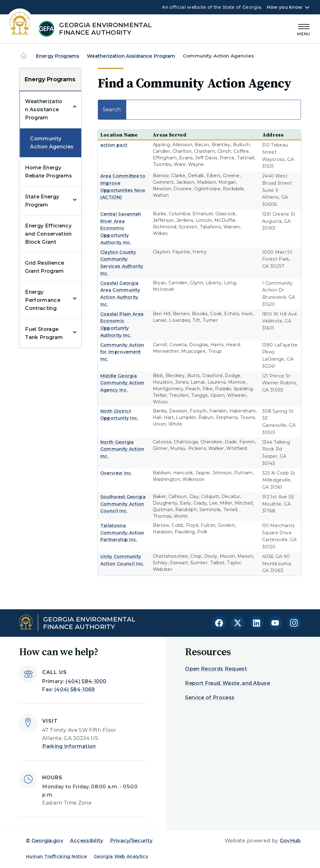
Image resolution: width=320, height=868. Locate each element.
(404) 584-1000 (86, 681)
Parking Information (69, 746)
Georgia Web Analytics (121, 856)
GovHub (290, 841)
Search (199, 110)
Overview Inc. (116, 473)
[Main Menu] (304, 29)
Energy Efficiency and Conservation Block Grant (48, 234)
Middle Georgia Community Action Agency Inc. (122, 383)
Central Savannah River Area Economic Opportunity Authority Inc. (121, 228)
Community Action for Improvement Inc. (122, 352)
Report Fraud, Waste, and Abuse (227, 683)
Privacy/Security (131, 841)
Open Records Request (216, 669)
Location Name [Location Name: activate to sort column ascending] (119, 135)
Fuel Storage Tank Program (44, 333)
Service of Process (210, 698)
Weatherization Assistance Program (131, 56)
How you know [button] (285, 7)
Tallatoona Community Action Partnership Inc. (122, 533)
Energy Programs (57, 56)
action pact (114, 145)
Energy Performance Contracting (43, 300)
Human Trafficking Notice (57, 856)
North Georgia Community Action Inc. (122, 449)
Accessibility (87, 841)
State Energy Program (42, 201)
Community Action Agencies (52, 143)
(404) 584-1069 (75, 689)
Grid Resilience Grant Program (45, 267)
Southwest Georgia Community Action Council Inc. (123, 504)
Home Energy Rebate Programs (48, 172)
